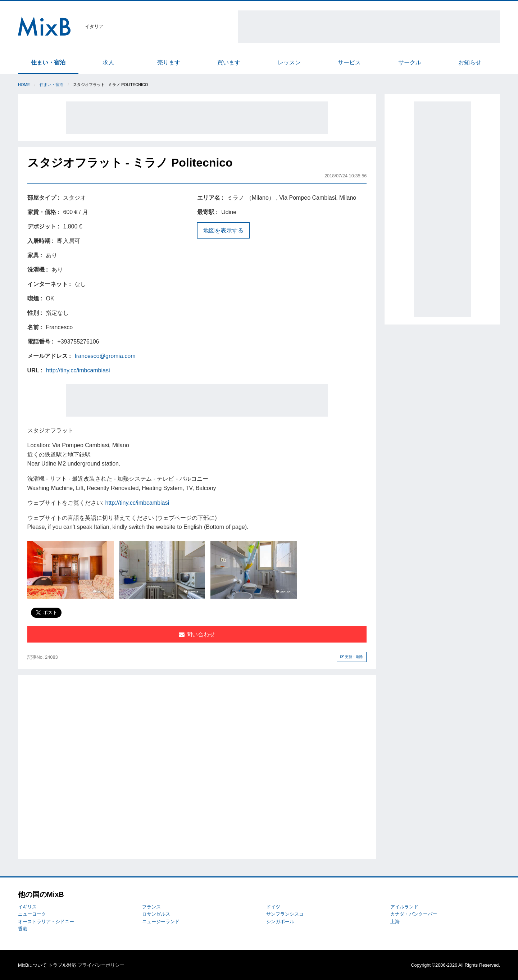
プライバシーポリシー (101, 965)
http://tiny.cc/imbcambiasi (78, 370)
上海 (395, 922)
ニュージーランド (161, 922)
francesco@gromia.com (105, 356)
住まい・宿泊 (48, 62)
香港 (23, 929)
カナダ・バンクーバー (414, 914)
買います (229, 62)
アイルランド (404, 907)
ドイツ (273, 907)
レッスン (289, 62)
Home (24, 85)
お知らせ (470, 62)
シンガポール (280, 922)
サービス (349, 62)
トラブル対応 (62, 965)
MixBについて (32, 965)
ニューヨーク (32, 914)
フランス (151, 907)
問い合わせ (197, 634)
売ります (169, 62)
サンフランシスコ (285, 914)
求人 (108, 62)
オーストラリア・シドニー (46, 922)
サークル (410, 62)
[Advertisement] (369, 27)
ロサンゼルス (156, 914)
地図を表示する (223, 230)
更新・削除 (352, 657)
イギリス (27, 907)
